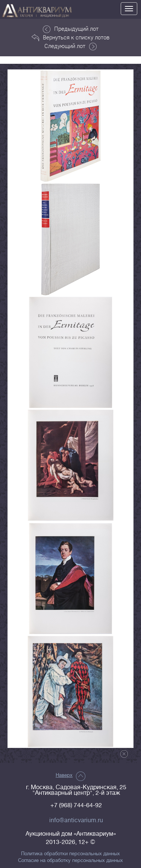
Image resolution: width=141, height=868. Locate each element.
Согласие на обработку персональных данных (70, 860)
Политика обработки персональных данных (70, 854)
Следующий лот (70, 46)
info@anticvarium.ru (76, 820)
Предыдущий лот (71, 29)
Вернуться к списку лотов (70, 38)
